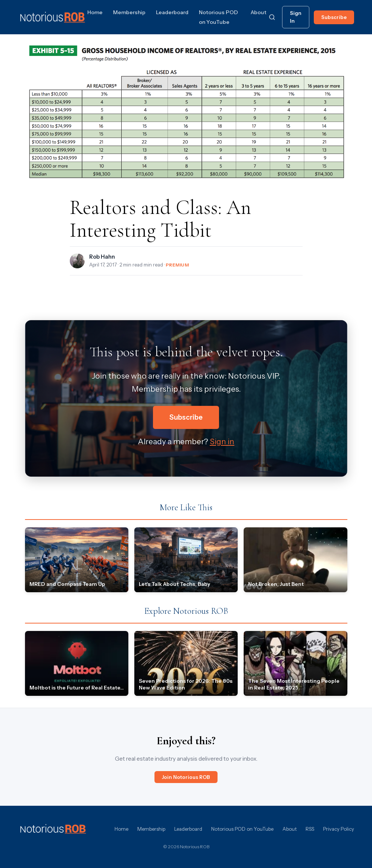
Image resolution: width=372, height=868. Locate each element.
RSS (310, 829)
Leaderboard (172, 12)
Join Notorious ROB (186, 777)
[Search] (272, 17)
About (259, 12)
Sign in (222, 441)
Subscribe (334, 17)
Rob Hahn (102, 257)
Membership (129, 12)
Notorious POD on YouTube (242, 829)
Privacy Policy (339, 829)
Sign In (296, 17)
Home (95, 12)
